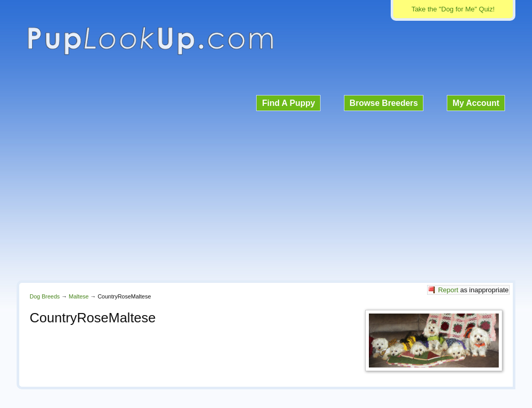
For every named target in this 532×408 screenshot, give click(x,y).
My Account (476, 103)
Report (448, 290)
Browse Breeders (384, 103)
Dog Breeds (45, 296)
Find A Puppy (288, 103)
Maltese (79, 296)
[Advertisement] (266, 194)
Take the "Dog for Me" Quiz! (453, 9)
